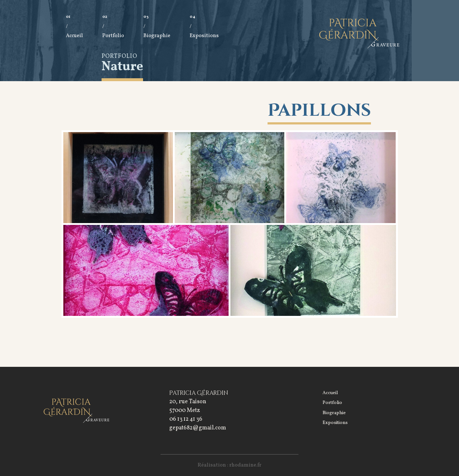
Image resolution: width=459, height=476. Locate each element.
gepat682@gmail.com (198, 428)
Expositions (204, 34)
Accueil (74, 34)
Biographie (157, 34)
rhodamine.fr (245, 465)
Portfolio (113, 34)
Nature (122, 67)
